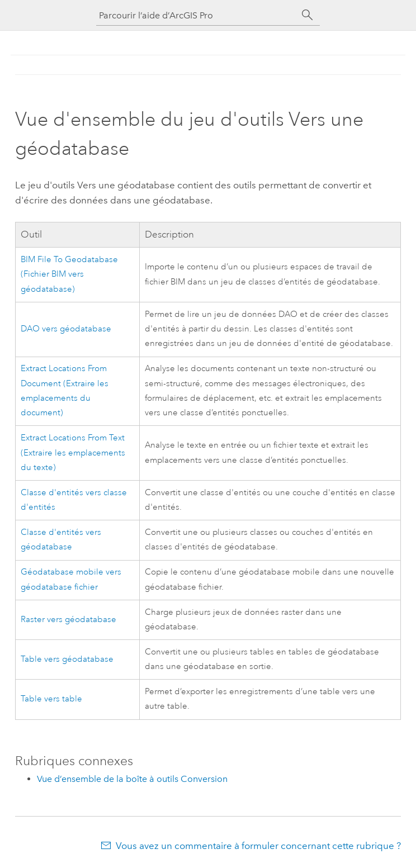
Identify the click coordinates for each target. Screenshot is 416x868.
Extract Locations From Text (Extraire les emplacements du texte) (73, 453)
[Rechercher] (308, 15)
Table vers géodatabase (67, 659)
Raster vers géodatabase (68, 620)
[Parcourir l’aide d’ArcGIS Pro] (197, 15)
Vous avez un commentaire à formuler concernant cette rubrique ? (258, 846)
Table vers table (51, 699)
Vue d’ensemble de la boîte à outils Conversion (132, 779)
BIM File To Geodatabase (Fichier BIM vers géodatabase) (69, 274)
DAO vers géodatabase (66, 329)
